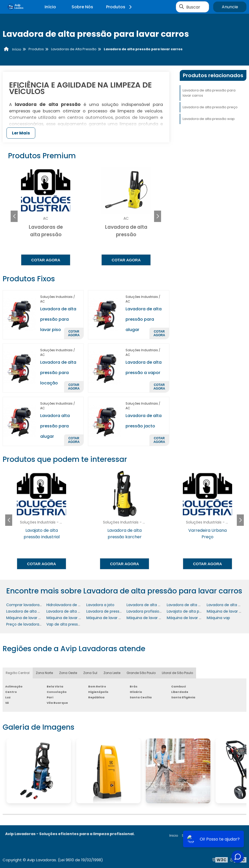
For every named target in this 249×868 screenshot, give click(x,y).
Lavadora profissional (146, 611)
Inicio (174, 835)
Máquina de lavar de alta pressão (77, 618)
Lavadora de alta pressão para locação (58, 373)
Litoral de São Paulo (177, 673)
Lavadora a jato (100, 605)
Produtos (120, 7)
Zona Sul (90, 673)
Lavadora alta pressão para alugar (55, 426)
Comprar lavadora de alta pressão (37, 605)
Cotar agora (46, 260)
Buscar (193, 7)
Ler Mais (21, 133)
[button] (158, 216)
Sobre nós (191, 835)
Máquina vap (218, 618)
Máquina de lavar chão (27, 618)
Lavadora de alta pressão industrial (158, 605)
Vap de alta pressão (64, 624)
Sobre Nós (82, 7)
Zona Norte (44, 673)
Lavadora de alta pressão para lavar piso (58, 319)
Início (50, 7)
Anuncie (230, 7)
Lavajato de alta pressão (189, 611)
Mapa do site (233, 835)
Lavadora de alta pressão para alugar (144, 319)
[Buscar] (182, 7)
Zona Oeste (68, 673)
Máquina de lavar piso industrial (155, 618)
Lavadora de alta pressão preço (210, 107)
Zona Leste (112, 673)
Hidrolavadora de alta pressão (73, 605)
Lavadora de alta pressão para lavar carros (209, 93)
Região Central (18, 673)
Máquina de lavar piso (106, 618)
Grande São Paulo (141, 673)
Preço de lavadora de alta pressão (37, 624)
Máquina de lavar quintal (189, 618)
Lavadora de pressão (105, 611)
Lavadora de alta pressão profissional (40, 611)
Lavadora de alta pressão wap (209, 119)
